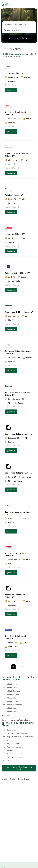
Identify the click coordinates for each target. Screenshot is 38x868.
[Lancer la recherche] (19, 38)
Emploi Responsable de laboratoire (15, 754)
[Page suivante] (22, 667)
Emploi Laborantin (9, 730)
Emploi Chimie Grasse (10, 712)
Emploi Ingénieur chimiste (12, 744)
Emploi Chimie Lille (9, 698)
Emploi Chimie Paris (9, 684)
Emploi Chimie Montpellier (12, 705)
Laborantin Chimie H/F (15, 73)
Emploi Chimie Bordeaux (11, 701)
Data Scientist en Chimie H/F (17, 273)
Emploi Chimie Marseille (11, 708)
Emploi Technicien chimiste (12, 747)
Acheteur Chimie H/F (14, 195)
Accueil (5, 779)
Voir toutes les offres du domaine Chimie (19, 768)
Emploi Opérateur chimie (11, 740)
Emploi (13, 779)
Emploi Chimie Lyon (9, 688)
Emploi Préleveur (8, 750)
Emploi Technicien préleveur (12, 757)
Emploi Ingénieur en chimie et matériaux (17, 737)
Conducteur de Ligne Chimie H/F (19, 312)
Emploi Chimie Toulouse (11, 694)
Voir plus (6, 715)
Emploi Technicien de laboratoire (14, 733)
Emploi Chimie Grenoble (11, 691)
